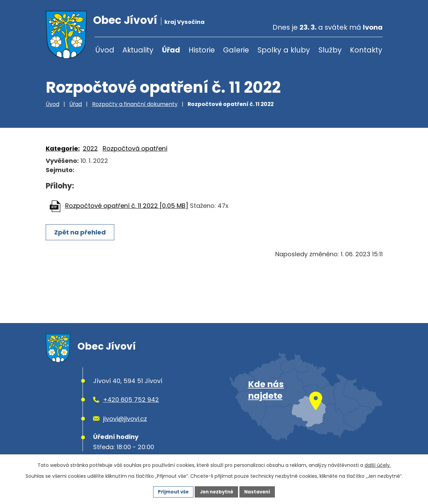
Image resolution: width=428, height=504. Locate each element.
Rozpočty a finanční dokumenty (135, 104)
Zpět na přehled (81, 232)
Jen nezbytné (217, 491)
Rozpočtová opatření (135, 148)
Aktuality (138, 50)
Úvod (105, 50)
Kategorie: (63, 148)
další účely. (378, 464)
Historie (202, 50)
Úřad (171, 50)
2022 (90, 148)
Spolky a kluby (284, 50)
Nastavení (260, 491)
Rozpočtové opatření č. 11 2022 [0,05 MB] (127, 206)
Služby (330, 50)
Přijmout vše (171, 491)
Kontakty (366, 50)
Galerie (236, 50)
